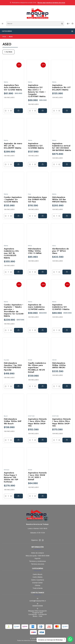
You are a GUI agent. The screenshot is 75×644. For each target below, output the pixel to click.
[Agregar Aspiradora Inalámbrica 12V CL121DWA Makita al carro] (43, 165)
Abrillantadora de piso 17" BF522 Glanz (60, 251)
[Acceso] (69, 24)
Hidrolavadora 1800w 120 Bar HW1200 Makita (59, 200)
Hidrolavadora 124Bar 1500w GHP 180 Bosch (13, 422)
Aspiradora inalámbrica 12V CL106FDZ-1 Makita (61, 307)
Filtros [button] (8, 52)
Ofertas (38, 585)
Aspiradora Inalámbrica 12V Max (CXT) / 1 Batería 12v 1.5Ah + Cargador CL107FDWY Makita (37, 91)
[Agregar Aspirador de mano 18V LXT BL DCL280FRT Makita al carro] (18, 165)
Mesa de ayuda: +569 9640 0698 (38, 556)
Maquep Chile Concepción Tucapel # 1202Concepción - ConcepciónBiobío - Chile (37, 613)
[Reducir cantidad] (6, 111)
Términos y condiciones (37, 561)
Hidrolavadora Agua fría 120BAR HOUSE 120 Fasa (37, 200)
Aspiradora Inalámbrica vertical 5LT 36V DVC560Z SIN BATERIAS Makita (62, 147)
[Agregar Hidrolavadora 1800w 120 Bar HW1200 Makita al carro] (67, 216)
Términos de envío (38, 564)
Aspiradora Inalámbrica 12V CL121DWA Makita (36, 146)
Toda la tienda (38, 588)
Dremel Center (38, 583)
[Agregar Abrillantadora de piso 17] (67, 272)
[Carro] (72, 24)
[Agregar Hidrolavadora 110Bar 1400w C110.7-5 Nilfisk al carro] (43, 272)
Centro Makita (37, 577)
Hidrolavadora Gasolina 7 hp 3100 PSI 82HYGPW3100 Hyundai (13, 367)
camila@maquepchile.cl (38, 600)
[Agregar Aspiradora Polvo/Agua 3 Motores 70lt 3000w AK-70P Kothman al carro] (18, 496)
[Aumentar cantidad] (11, 111)
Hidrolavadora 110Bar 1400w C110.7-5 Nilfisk (35, 251)
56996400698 (38, 605)
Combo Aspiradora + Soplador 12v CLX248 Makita (13, 200)
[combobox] (35, 24)
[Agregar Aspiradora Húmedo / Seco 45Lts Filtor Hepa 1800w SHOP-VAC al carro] (43, 440)
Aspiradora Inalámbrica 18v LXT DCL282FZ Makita (61, 88)
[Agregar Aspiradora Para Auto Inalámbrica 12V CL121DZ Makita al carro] (18, 111)
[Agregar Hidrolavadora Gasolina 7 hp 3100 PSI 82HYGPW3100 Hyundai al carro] (18, 386)
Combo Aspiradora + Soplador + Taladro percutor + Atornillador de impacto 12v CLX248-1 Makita (14, 310)
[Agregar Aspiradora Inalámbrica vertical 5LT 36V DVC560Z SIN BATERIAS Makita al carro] (67, 165)
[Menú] (3, 24)
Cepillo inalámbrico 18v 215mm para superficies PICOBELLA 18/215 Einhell (37, 368)
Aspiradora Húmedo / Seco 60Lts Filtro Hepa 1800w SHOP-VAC (62, 423)
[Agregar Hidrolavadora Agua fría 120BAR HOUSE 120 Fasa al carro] (43, 216)
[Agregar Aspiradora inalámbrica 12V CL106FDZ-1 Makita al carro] (67, 330)
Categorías (38, 31)
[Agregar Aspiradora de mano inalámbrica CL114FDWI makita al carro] (43, 330)
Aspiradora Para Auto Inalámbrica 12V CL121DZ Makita (13, 88)
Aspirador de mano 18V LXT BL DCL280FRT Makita (13, 146)
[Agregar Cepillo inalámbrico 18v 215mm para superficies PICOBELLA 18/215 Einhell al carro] (43, 386)
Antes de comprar (38, 553)
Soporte (37, 558)
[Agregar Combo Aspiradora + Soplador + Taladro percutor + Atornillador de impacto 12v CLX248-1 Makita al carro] (18, 330)
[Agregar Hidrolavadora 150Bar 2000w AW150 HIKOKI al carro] (67, 386)
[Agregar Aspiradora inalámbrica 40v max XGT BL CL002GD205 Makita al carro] (18, 272)
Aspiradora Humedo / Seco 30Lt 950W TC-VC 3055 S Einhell (37, 476)
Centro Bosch (37, 574)
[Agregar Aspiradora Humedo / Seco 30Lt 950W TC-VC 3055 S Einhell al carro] (43, 496)
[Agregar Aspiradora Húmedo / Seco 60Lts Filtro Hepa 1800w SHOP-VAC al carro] (67, 440)
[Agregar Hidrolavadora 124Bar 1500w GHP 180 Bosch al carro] (18, 440)
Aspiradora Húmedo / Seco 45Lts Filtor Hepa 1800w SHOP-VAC (37, 423)
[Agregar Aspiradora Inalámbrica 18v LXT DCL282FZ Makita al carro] (67, 111)
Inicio (4, 37)
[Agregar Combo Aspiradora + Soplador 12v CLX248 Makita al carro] (18, 216)
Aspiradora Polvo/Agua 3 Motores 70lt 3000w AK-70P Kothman (11, 477)
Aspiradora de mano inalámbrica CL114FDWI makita (36, 307)
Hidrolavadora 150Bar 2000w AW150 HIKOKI (59, 365)
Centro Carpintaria (37, 580)
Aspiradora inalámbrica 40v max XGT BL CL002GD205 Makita (11, 253)
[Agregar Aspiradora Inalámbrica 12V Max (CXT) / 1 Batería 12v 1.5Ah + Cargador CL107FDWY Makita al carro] (43, 111)
